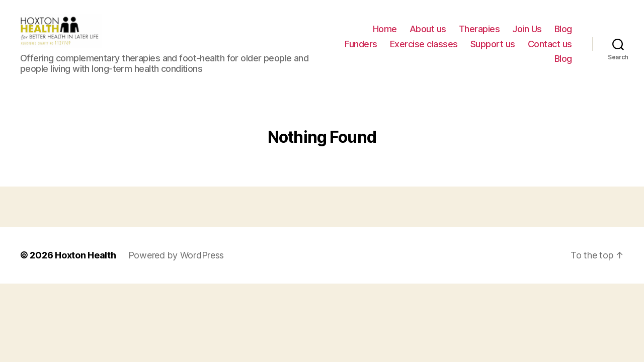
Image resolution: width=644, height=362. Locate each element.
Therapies (479, 35)
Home (385, 35)
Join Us (527, 35)
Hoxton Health (86, 267)
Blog (563, 35)
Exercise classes (424, 50)
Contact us (550, 50)
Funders (361, 50)
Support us (493, 50)
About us (428, 35)
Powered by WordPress (176, 267)
